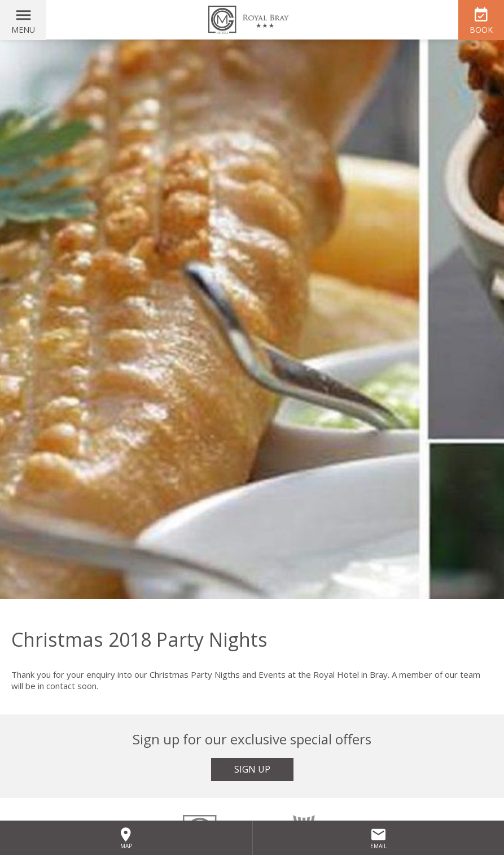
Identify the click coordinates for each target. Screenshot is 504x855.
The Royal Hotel (252, 20)
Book (481, 30)
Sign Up (252, 769)
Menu (23, 30)
